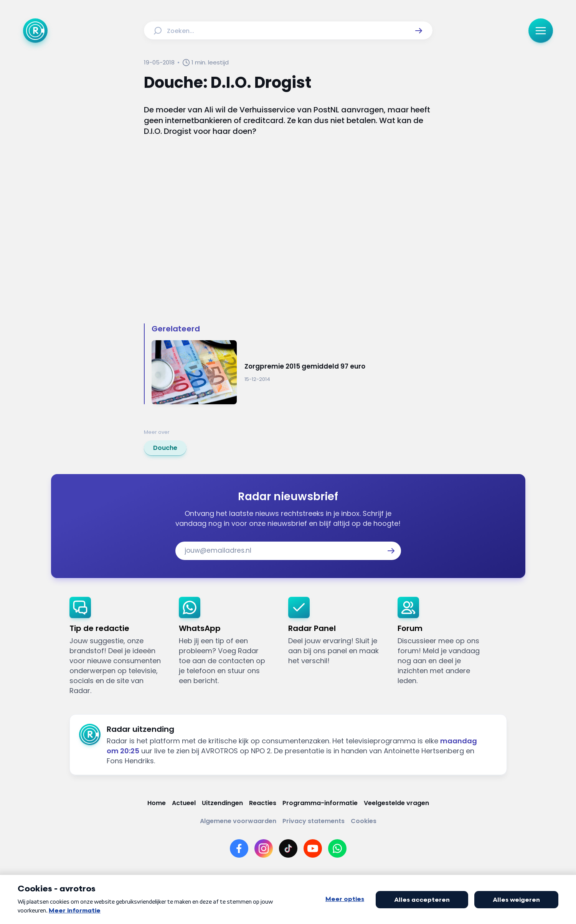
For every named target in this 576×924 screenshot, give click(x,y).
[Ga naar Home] (35, 31)
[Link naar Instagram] (264, 848)
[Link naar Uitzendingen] (222, 803)
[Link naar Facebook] (239, 848)
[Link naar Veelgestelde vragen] (396, 803)
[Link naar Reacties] (263, 803)
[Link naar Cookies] (364, 821)
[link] (165, 448)
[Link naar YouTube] (313, 848)
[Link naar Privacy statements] (314, 821)
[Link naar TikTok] (288, 848)
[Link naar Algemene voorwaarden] (238, 821)
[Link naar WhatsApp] (337, 848)
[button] (419, 31)
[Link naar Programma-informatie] (320, 803)
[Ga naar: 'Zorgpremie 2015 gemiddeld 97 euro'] (292, 372)
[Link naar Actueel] (184, 803)
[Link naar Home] (157, 803)
